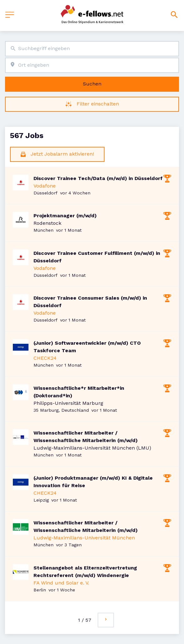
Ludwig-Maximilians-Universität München (84, 538)
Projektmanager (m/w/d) (65, 216)
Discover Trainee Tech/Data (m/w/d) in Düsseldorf (98, 178)
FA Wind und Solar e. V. (61, 583)
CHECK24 (45, 358)
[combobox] (92, 49)
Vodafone (45, 186)
